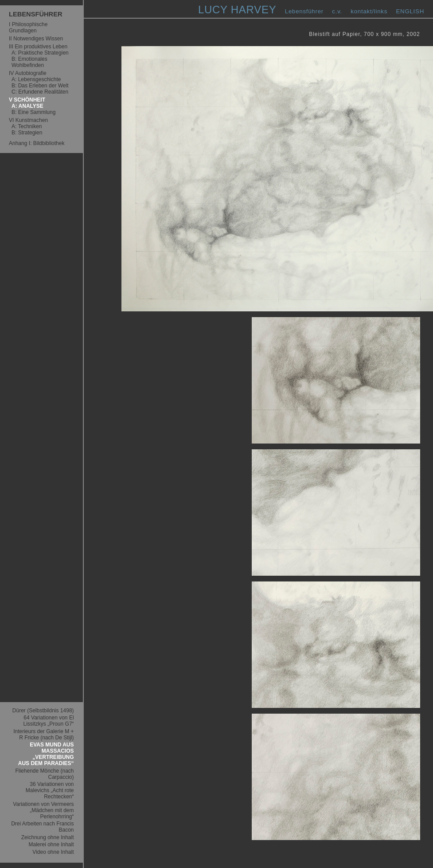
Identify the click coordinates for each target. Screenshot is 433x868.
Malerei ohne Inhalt (51, 844)
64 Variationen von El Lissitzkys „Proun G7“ (49, 721)
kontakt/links (369, 11)
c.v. (337, 11)
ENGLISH (410, 11)
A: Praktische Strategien (40, 53)
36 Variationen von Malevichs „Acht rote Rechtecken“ (50, 790)
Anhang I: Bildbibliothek (37, 143)
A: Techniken (27, 126)
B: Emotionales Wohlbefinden (29, 62)
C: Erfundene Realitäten (40, 92)
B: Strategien (27, 133)
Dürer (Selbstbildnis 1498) (43, 711)
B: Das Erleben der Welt (40, 86)
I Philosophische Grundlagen (28, 27)
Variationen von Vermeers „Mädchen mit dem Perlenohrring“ (43, 810)
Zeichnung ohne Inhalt (48, 837)
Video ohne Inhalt (53, 852)
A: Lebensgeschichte (36, 79)
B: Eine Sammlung (33, 112)
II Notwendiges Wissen (36, 39)
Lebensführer (304, 11)
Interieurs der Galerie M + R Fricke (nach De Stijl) (43, 734)
